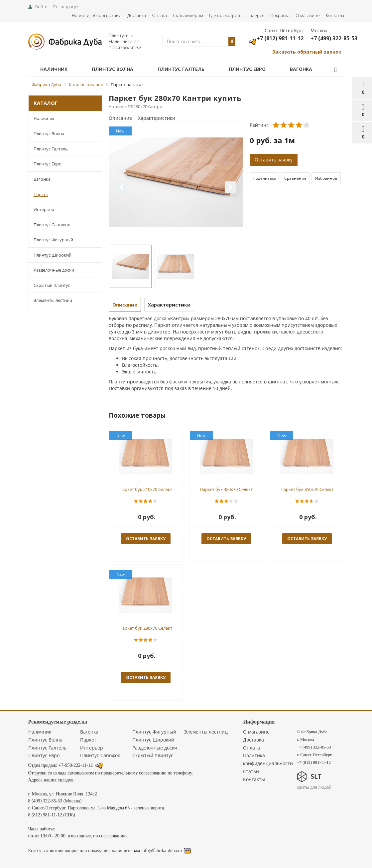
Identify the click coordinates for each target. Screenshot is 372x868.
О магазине (308, 15)
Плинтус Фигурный (53, 240)
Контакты (335, 15)
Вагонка (301, 69)
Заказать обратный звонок (307, 52)
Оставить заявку (274, 160)
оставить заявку (146, 539)
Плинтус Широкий (53, 255)
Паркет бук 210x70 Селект (146, 489)
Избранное (326, 178)
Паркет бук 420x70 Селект (226, 489)
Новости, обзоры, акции (97, 15)
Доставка (137, 15)
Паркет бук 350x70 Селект (307, 489)
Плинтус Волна (113, 69)
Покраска (280, 15)
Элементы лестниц (53, 300)
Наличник (54, 69)
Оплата (159, 15)
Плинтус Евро (247, 69)
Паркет (41, 194)
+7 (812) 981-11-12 (280, 38)
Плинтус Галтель (181, 69)
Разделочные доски (54, 270)
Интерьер (44, 209)
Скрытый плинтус (52, 285)
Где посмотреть (225, 15)
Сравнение (295, 178)
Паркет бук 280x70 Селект (146, 628)
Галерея (256, 15)
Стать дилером (188, 15)
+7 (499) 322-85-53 (334, 38)
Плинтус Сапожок (52, 225)
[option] (176, 182)
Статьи (251, 771)
